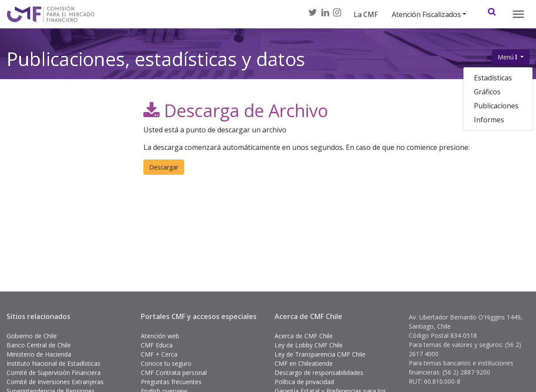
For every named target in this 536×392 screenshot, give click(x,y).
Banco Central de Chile (39, 345)
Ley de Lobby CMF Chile (309, 345)
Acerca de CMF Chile (304, 336)
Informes (489, 120)
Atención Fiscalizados (426, 14)
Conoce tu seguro (166, 363)
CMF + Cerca (159, 354)
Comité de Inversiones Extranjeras (55, 382)
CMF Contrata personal (174, 373)
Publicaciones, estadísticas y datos (156, 63)
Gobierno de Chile (32, 336)
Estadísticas (493, 78)
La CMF (366, 14)
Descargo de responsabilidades (319, 373)
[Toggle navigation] (518, 14)
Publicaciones (496, 106)
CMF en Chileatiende (304, 363)
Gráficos (487, 92)
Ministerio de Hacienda (39, 354)
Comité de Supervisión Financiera (54, 373)
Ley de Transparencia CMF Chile (320, 354)
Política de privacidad (304, 382)
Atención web (160, 336)
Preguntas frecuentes (171, 382)
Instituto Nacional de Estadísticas (54, 363)
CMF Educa (157, 345)
